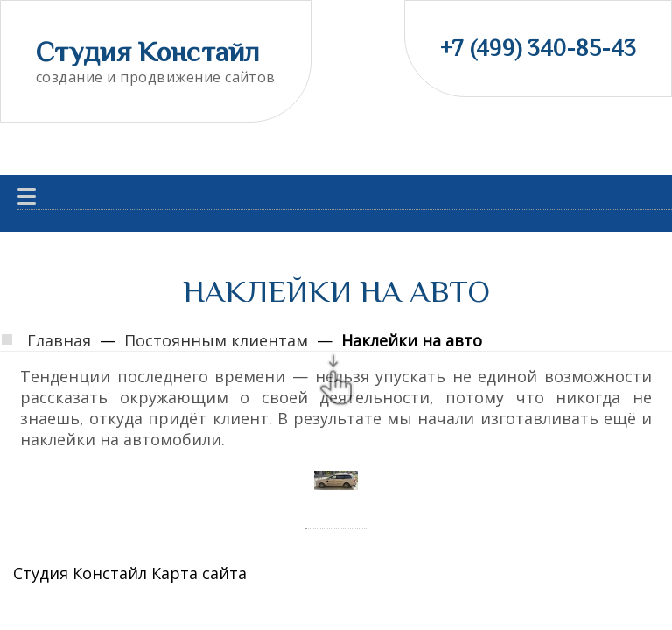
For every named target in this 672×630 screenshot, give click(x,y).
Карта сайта (199, 573)
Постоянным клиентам (216, 340)
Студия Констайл (148, 52)
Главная (59, 340)
